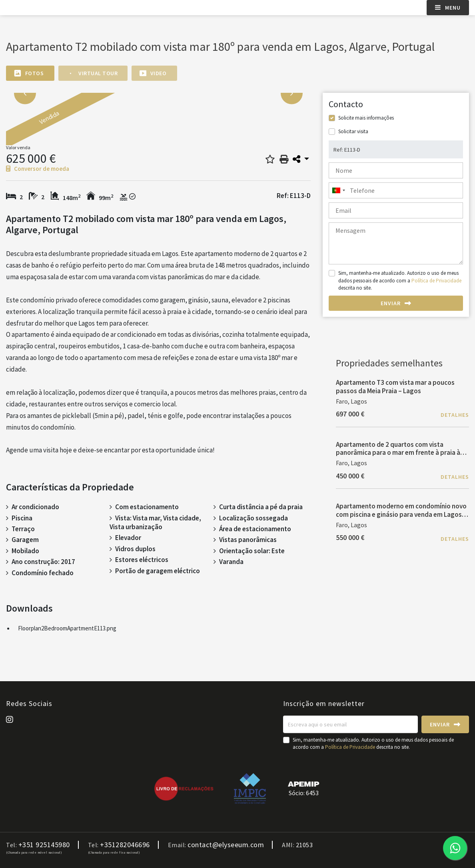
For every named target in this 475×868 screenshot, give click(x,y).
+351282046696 (125, 845)
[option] (97, 123)
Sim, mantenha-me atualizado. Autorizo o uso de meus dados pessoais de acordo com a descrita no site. (400, 280)
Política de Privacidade (436, 281)
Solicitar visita (353, 131)
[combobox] (396, 190)
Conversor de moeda (38, 169)
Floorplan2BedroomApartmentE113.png (67, 628)
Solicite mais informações (366, 118)
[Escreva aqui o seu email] (350, 724)
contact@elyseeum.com (226, 845)
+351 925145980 (44, 845)
